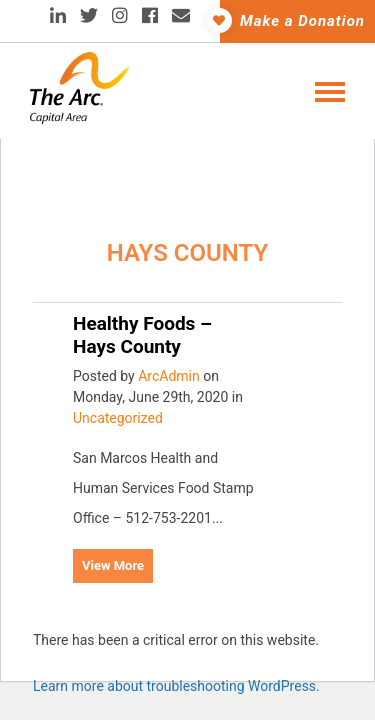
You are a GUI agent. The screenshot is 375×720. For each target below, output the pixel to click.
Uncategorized (118, 418)
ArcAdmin (169, 376)
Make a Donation (292, 20)
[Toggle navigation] (324, 90)
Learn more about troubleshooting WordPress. (176, 686)
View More (113, 565)
